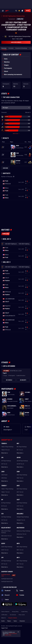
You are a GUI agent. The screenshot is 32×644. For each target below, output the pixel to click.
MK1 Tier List (20, 450)
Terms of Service (5, 612)
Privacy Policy (15, 612)
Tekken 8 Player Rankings (7, 447)
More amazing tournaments (13, 74)
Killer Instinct (6, 528)
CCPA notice (4, 615)
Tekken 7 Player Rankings (7, 489)
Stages (6, 65)
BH (2, 500)
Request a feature (13, 618)
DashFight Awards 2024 (6, 575)
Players (9, 621)
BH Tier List (4, 506)
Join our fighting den (10, 587)
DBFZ (18, 486)
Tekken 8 (4, 443)
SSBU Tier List (20, 478)
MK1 (18, 443)
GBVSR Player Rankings (22, 461)
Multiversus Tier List (22, 534)
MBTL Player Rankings (22, 547)
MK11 (18, 558)
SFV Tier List (4, 564)
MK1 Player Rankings (22, 447)
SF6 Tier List (4, 464)
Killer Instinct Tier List (6, 536)
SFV (2, 558)
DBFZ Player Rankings (22, 489)
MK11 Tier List (20, 564)
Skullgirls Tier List (21, 520)
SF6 (2, 458)
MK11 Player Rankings (22, 561)
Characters (22, 621)
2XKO (3, 472)
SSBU (18, 472)
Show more (5, 453)
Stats (6, 59)
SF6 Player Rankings (6, 461)
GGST (18, 500)
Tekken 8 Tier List (5, 450)
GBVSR (19, 458)
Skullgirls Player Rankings (23, 517)
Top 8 (5, 373)
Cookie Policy (24, 612)
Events (3, 621)
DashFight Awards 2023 (7, 579)
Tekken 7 (4, 486)
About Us (3, 618)
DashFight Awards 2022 (7, 582)
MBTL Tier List (20, 550)
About (6, 71)
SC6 (2, 514)
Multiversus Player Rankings (23, 531)
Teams (15, 621)
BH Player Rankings (6, 503)
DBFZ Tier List (20, 492)
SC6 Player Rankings (6, 517)
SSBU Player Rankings (22, 475)
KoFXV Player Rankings (7, 547)
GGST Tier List (20, 506)
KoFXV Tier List (5, 550)
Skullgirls (20, 514)
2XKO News (4, 478)
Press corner (22, 615)
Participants (8, 68)
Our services (13, 615)
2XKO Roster (4, 475)
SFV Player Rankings (6, 561)
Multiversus (21, 528)
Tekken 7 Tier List (5, 492)
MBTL (18, 544)
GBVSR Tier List (20, 464)
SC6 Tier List (4, 520)
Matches (7, 62)
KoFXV (3, 544)
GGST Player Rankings (22, 503)
